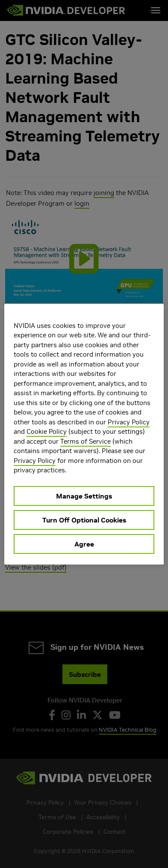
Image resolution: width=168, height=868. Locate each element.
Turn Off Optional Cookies (84, 520)
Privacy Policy (129, 422)
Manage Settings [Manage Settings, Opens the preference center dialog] (84, 496)
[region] (84, 434)
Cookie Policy (47, 431)
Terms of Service (85, 441)
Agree (84, 544)
